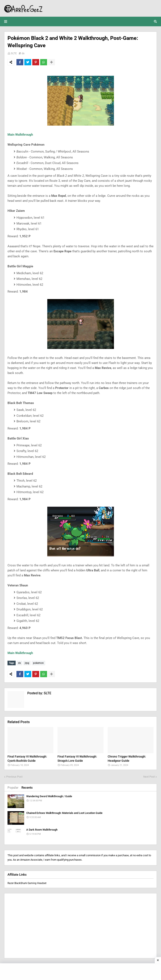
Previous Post (14, 776)
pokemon (38, 663)
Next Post (149, 776)
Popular (13, 787)
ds (23, 53)
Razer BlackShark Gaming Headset (27, 883)
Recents (27, 787)
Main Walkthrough (20, 135)
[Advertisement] (80, 925)
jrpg (27, 663)
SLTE (14, 53)
